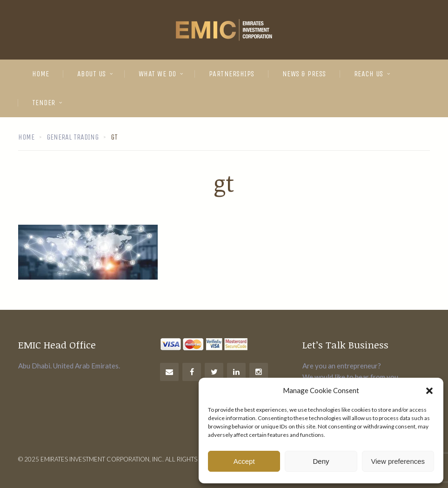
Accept (244, 461)
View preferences (398, 461)
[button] (429, 391)
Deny (321, 461)
